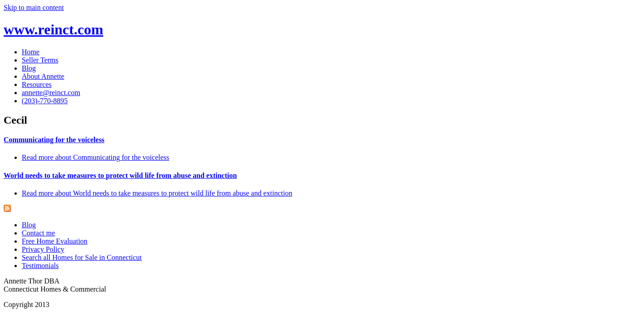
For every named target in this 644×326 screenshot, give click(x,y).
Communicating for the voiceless (54, 140)
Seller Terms (40, 60)
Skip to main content (34, 7)
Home (31, 52)
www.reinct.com (53, 29)
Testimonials (40, 266)
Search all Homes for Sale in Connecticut (82, 257)
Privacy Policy (43, 249)
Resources (37, 84)
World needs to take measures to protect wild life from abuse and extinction (120, 175)
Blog (29, 68)
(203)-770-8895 (45, 101)
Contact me (38, 233)
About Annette (43, 76)
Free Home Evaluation (55, 241)
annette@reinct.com (51, 93)
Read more (95, 157)
